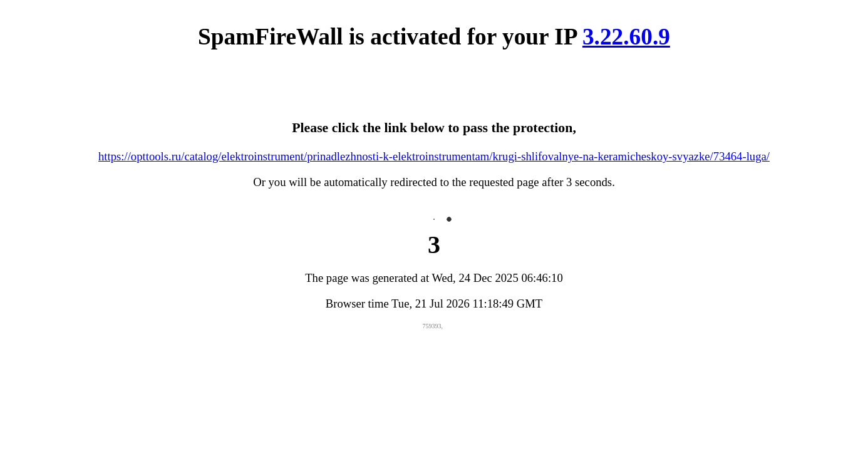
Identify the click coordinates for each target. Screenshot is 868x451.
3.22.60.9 (626, 37)
